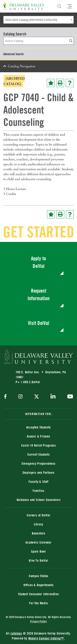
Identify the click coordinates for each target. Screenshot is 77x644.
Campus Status (38, 576)
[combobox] (38, 20)
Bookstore (38, 533)
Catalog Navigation (22, 66)
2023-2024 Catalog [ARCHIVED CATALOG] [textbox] (31, 20)
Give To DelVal (38, 560)
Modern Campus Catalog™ (46, 638)
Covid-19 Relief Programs (38, 445)
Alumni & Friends (38, 436)
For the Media (38, 603)
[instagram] (20, 397)
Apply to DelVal (38, 262)
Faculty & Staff (38, 482)
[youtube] (69, 397)
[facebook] (6, 397)
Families (38, 491)
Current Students (38, 454)
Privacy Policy (38, 621)
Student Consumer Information (38, 594)
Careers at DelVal (38, 515)
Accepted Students (39, 427)
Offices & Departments (38, 585)
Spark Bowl (38, 551)
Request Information (38, 295)
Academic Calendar (38, 542)
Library (39, 524)
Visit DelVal (39, 323)
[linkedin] (53, 397)
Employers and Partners (39, 472)
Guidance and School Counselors (39, 500)
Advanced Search (13, 54)
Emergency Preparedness (38, 463)
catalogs (16, 633)
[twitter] (37, 397)
